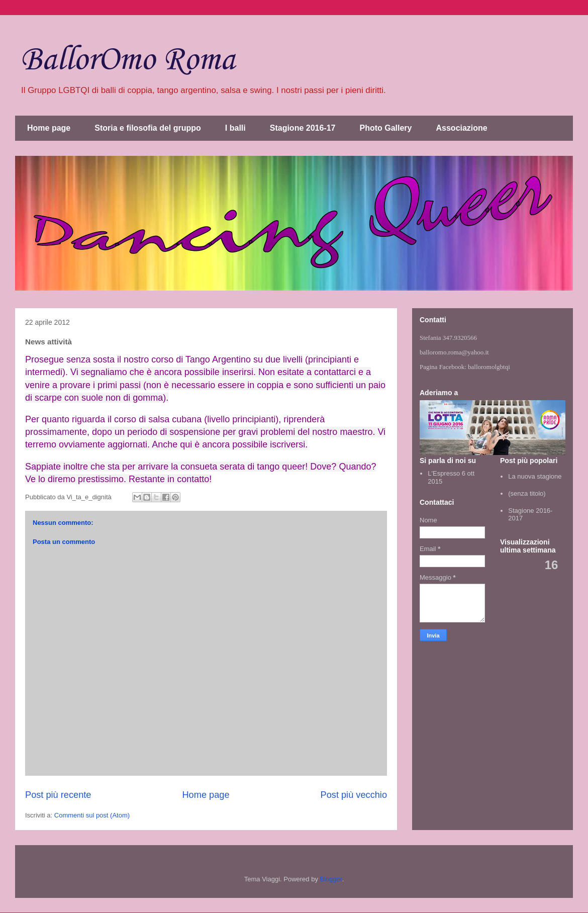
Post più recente (58, 795)
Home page (49, 128)
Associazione (462, 128)
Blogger (331, 879)
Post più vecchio (354, 795)
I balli (235, 128)
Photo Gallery (385, 128)
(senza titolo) (527, 493)
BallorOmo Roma (127, 60)
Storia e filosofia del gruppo (148, 128)
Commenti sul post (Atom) (92, 815)
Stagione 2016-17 (303, 128)
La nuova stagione (535, 476)
